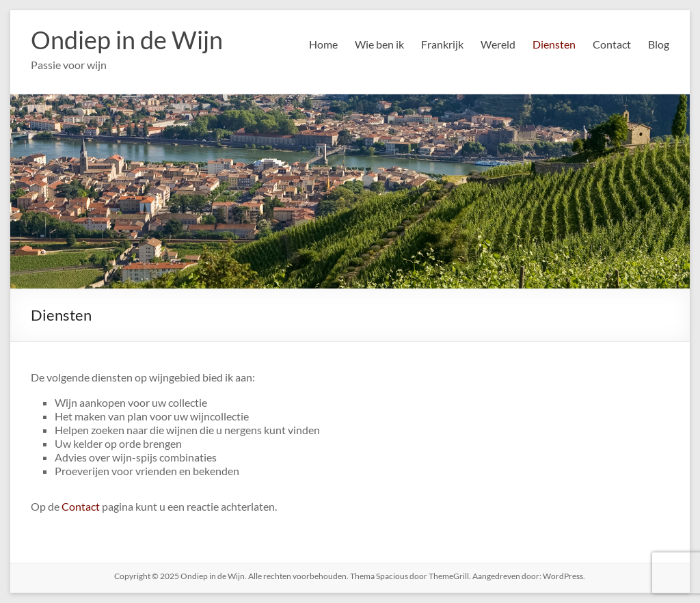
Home (323, 44)
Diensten (554, 44)
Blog (659, 44)
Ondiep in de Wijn (127, 40)
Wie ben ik (379, 44)
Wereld (498, 44)
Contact (612, 44)
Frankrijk (442, 44)
